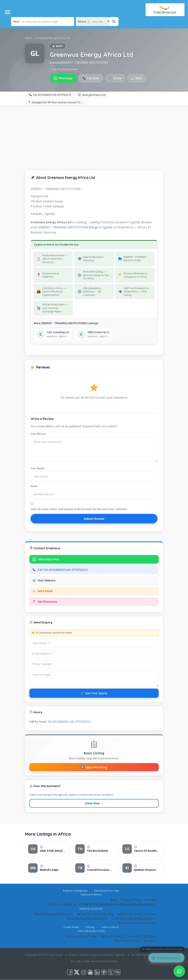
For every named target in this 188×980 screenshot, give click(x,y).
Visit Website (44, 581)
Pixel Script (110, 961)
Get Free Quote (94, 693)
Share (115, 78)
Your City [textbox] (98, 22)
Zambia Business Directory (137, 923)
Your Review (38, 434)
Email (34, 486)
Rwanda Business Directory (53, 914)
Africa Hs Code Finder (81, 937)
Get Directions (45, 602)
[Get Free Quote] (166, 958)
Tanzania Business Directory (87, 918)
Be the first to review (64, 69)
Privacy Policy (131, 900)
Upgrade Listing (94, 767)
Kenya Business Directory (95, 914)
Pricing (90, 927)
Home (28, 38)
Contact (150, 900)
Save (137, 78)
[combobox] (94, 22)
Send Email (43, 591)
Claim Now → (94, 803)
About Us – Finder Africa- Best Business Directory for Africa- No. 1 (110, 904)
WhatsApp (63, 78)
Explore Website (91, 895)
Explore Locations (91, 909)
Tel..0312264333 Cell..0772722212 (50, 95)
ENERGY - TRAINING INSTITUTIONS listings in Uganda (75, 227)
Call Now (91, 78)
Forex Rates (71, 927)
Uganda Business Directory (137, 914)
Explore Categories (75, 891)
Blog (114, 900)
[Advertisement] (94, 135)
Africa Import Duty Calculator (135, 941)
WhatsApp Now (46, 560)
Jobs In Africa (110, 927)
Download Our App (107, 891)
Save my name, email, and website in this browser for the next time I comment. (79, 509)
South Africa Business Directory (134, 918)
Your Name (37, 468)
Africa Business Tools (91, 931)
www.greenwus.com (92, 95)
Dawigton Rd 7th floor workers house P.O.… (56, 102)
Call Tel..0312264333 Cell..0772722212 (60, 570)
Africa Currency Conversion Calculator (129, 937)
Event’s (54, 904)
